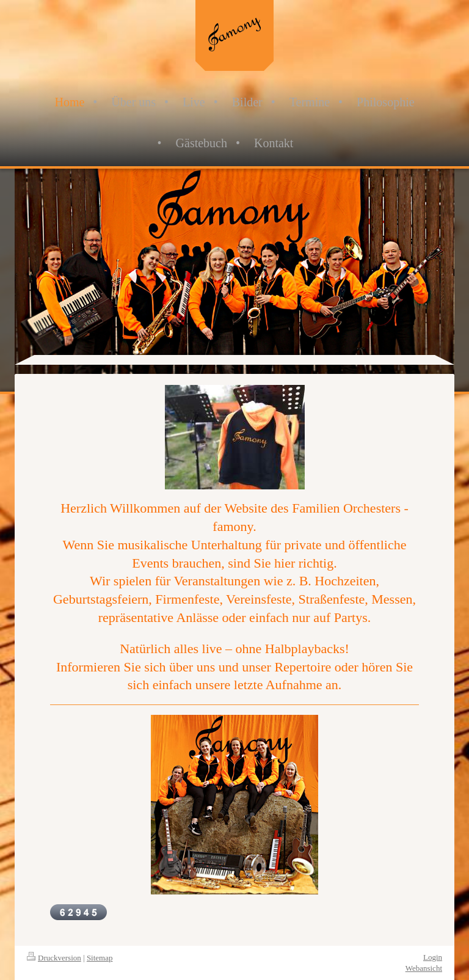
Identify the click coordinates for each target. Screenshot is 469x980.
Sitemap (100, 958)
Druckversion (54, 958)
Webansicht (424, 968)
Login (433, 957)
